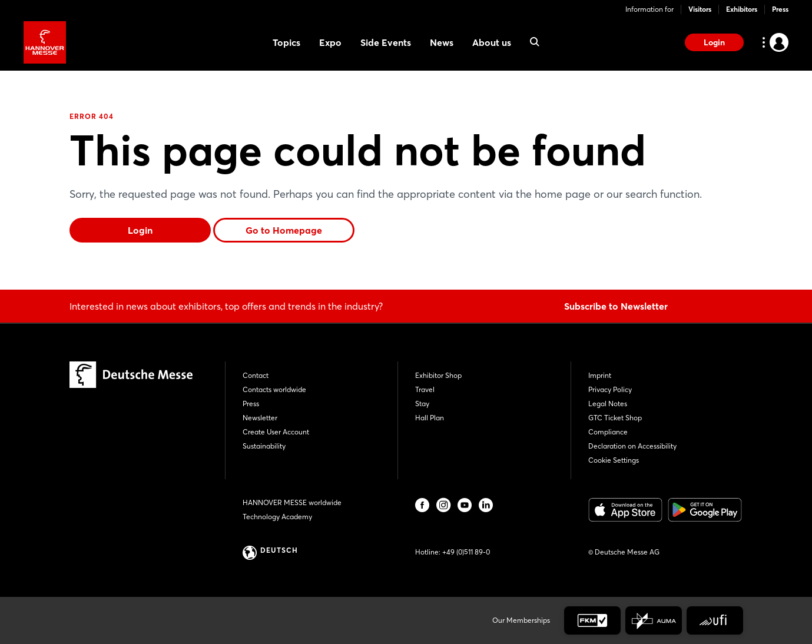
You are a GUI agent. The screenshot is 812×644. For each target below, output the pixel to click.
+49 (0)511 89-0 (466, 552)
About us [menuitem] (492, 42)
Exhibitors (742, 9)
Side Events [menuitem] (386, 42)
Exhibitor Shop (438, 375)
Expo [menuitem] (330, 42)
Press (780, 9)
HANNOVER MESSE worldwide (292, 502)
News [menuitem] (442, 42)
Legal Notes (608, 404)
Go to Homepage (284, 230)
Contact (256, 375)
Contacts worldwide (274, 389)
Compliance (608, 432)
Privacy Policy (610, 389)
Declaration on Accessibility (632, 446)
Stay (422, 404)
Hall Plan (430, 418)
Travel (425, 389)
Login (714, 42)
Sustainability (264, 446)
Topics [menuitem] (286, 42)
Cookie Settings (614, 460)
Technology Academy (277, 517)
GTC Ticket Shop (615, 418)
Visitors (700, 9)
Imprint (600, 375)
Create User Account (276, 432)
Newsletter (260, 418)
